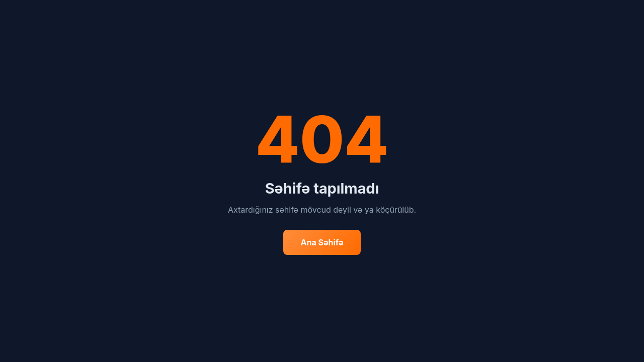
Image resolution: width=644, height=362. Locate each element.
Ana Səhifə (322, 242)
